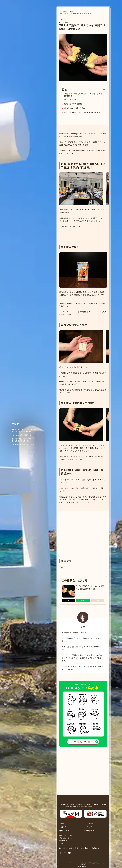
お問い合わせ (89, 831)
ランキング (88, 827)
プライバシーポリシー (66, 838)
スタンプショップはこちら (81, 742)
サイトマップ (63, 841)
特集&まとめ (64, 831)
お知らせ (63, 827)
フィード (62, 844)
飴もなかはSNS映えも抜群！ (75, 108)
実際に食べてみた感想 (73, 104)
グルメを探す (89, 824)
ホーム (62, 824)
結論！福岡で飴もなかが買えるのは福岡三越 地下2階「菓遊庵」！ (84, 95)
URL (98, 600)
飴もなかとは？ (70, 100)
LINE (83, 600)
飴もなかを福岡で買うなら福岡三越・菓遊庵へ (82, 113)
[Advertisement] (83, 235)
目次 (65, 90)
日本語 (70, 848)
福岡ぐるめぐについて (66, 835)
